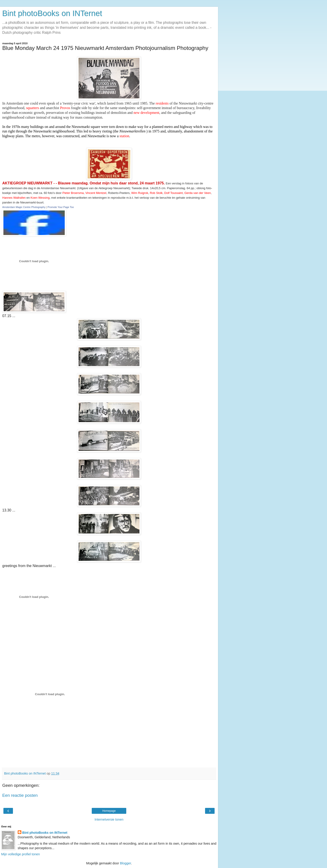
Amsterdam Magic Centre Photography (24, 207)
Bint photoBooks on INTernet (52, 13)
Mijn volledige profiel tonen (20, 854)
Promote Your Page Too (61, 207)
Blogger (125, 863)
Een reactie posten (20, 795)
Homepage (109, 811)
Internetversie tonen (109, 819)
